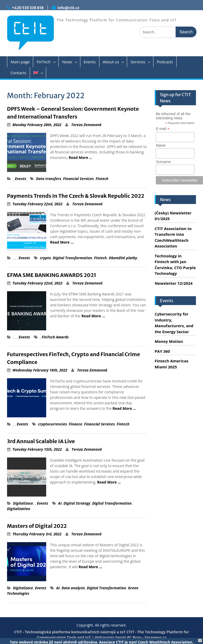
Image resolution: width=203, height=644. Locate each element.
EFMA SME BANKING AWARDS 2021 (52, 275)
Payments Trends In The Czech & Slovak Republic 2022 (76, 196)
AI (60, 503)
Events (90, 62)
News (67, 62)
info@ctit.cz (68, 8)
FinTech (44, 62)
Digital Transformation (72, 258)
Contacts (18, 73)
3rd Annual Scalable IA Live (41, 441)
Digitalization (19, 509)
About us (111, 62)
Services (138, 62)
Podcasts (165, 62)
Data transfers (49, 179)
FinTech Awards (55, 337)
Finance (76, 424)
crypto (45, 258)
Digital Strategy (77, 503)
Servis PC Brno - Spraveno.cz (141, 637)
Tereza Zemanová (86, 125)
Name (161, 145)
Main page (20, 62)
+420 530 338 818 (28, 8)
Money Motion (169, 341)
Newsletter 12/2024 (174, 283)
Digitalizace (23, 503)
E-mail (163, 129)
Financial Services (78, 179)
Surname (163, 162)
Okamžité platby (123, 258)
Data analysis (73, 588)
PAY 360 (162, 351)
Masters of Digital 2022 (37, 526)
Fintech (102, 179)
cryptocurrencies (53, 424)
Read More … (80, 157)
